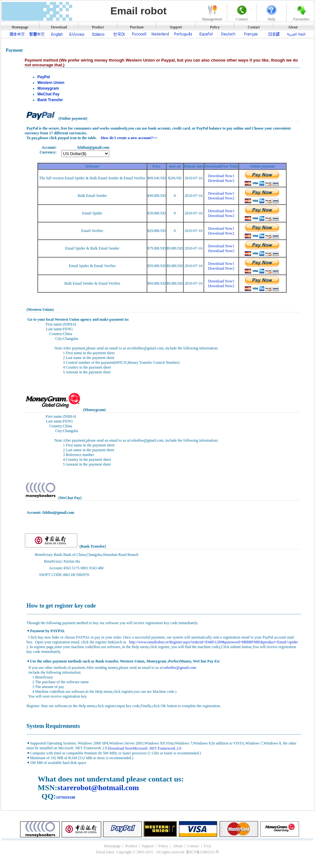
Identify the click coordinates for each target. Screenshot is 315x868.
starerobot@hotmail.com (98, 788)
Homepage (20, 27)
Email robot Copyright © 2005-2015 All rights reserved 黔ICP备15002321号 (157, 852)
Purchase (137, 27)
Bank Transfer (50, 100)
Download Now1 (221, 176)
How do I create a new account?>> (129, 138)
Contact (254, 27)
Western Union (51, 83)
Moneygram (48, 88)
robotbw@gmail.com (180, 668)
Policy (215, 27)
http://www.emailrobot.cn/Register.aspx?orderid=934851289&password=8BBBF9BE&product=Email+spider (213, 642)
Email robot (138, 11)
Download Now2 (221, 181)
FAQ (207, 846)
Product (98, 27)
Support (176, 27)
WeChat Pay (48, 94)
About (293, 27)
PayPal (44, 77)
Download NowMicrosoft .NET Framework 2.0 (145, 748)
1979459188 (65, 797)
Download (59, 27)
